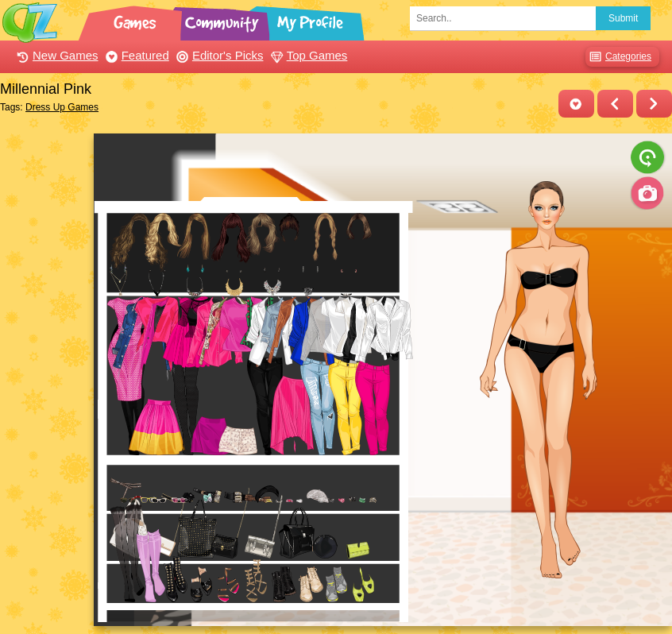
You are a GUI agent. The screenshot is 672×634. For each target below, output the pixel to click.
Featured (135, 55)
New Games (56, 55)
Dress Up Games (62, 107)
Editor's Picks (218, 55)
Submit (623, 18)
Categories (618, 57)
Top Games (307, 55)
